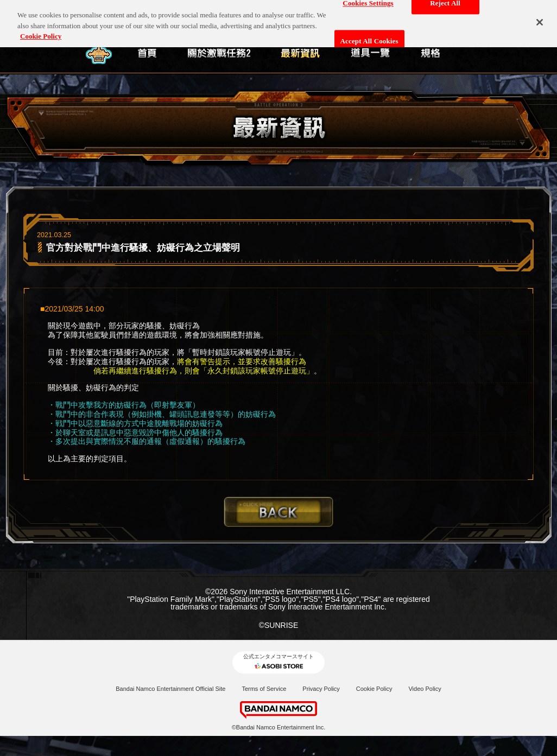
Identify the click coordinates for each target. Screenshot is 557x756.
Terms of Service (264, 689)
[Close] (540, 18)
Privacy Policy (321, 689)
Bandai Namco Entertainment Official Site (170, 689)
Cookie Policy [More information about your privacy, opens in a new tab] (41, 32)
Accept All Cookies (369, 37)
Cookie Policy (374, 689)
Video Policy (425, 689)
